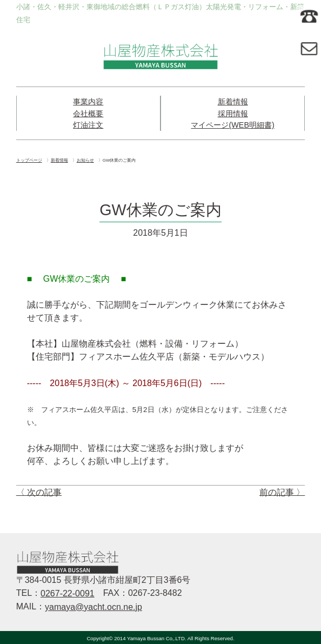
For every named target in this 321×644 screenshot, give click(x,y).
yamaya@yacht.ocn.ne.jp (93, 607)
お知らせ (85, 160)
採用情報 (233, 114)
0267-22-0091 (68, 593)
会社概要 (88, 114)
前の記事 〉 (282, 492)
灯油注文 (88, 125)
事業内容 (88, 102)
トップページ (29, 160)
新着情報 (233, 102)
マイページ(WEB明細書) (232, 125)
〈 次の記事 (39, 492)
